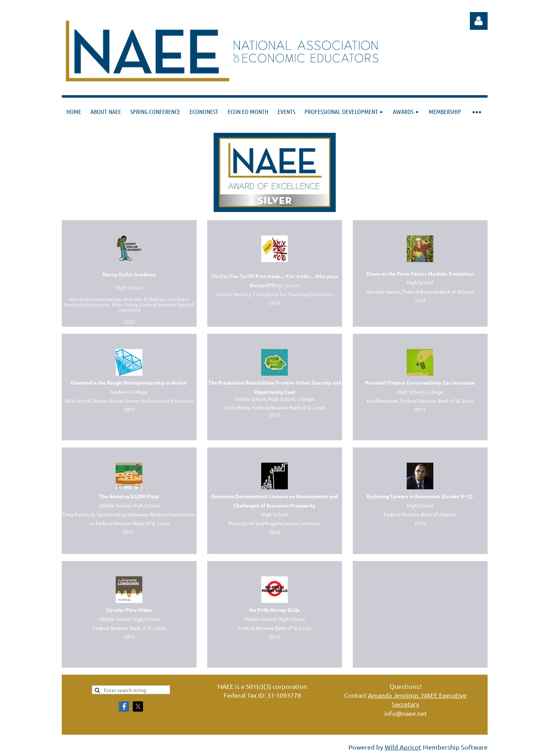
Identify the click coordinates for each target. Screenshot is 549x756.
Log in (479, 21)
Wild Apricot (403, 747)
